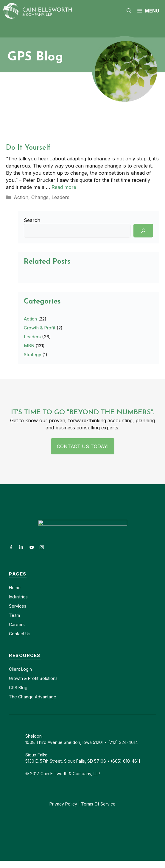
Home (15, 588)
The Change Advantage (33, 697)
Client (14, 669)
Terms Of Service (98, 804)
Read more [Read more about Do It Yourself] (64, 187)
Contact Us (20, 634)
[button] (129, 11)
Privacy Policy (63, 804)
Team (14, 615)
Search (32, 220)
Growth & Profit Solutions (33, 678)
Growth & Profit (40, 328)
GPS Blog (18, 688)
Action (21, 197)
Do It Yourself (28, 148)
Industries (18, 597)
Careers (17, 624)
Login (26, 669)
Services (18, 606)
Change (40, 197)
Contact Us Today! (83, 446)
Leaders (60, 197)
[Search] (143, 231)
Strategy (32, 355)
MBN (29, 346)
